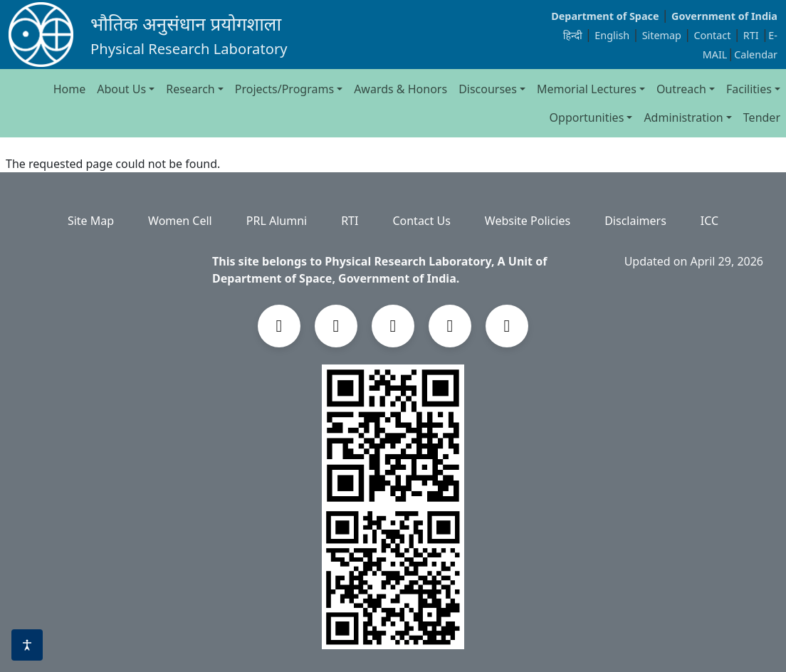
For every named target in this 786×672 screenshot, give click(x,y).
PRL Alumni (277, 221)
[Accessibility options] (27, 645)
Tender (762, 117)
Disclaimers (635, 221)
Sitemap (663, 35)
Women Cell (180, 221)
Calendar (756, 54)
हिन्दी (573, 35)
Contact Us (421, 221)
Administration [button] (683, 117)
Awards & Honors (400, 89)
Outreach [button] (681, 89)
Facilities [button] (749, 89)
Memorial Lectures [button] (587, 89)
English (612, 35)
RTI (753, 35)
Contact (713, 35)
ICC (709, 221)
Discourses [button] (488, 89)
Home (70, 89)
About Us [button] (121, 89)
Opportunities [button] (587, 117)
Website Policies (528, 221)
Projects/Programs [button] (284, 89)
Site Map (91, 221)
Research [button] (190, 89)
